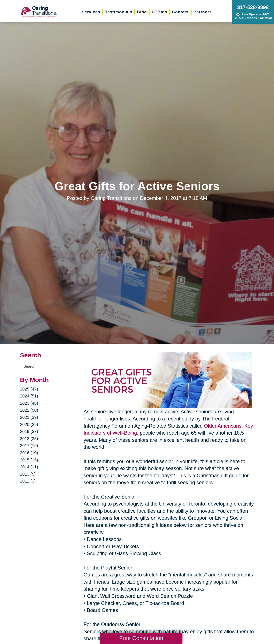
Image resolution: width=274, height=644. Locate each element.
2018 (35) (29, 439)
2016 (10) (29, 453)
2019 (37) (29, 431)
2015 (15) (29, 460)
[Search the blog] (47, 367)
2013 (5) (28, 474)
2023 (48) (29, 403)
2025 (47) (29, 389)
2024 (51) (29, 396)
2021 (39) (29, 417)
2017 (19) (29, 446)
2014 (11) (29, 467)
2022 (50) (29, 410)
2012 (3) (28, 481)
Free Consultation (141, 638)
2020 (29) (29, 424)
